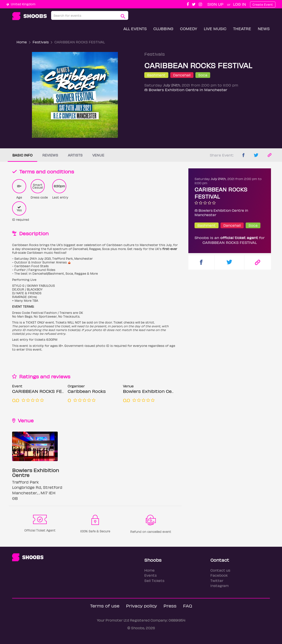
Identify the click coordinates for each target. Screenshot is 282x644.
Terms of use (105, 606)
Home (22, 42)
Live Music (215, 29)
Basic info (22, 155)
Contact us (220, 570)
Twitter (217, 581)
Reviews (50, 155)
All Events (135, 29)
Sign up (215, 4)
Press (170, 606)
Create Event (263, 5)
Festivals (41, 42)
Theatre (242, 29)
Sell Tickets (154, 581)
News (264, 29)
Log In (239, 4)
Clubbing (163, 29)
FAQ (188, 606)
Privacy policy (141, 606)
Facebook (219, 575)
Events (150, 575)
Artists (75, 155)
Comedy (189, 29)
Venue (98, 155)
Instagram (220, 586)
